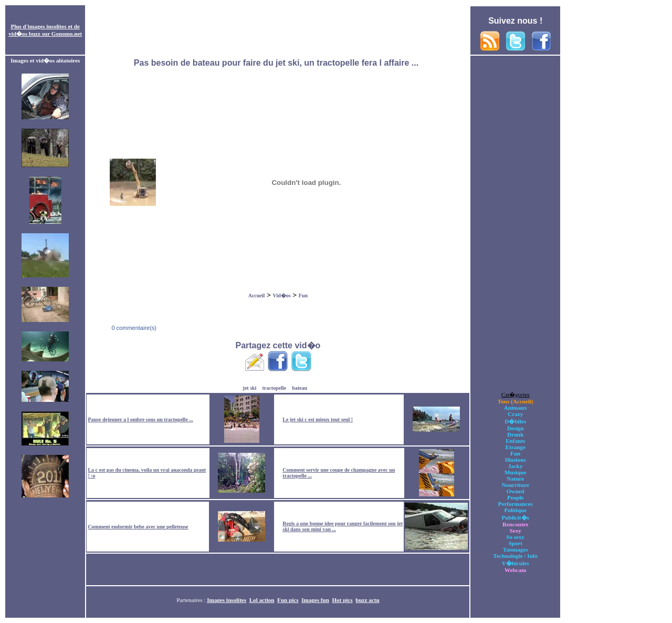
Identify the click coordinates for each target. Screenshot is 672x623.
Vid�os (282, 295)
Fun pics (288, 600)
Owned (516, 491)
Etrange (516, 447)
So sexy (515, 537)
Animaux (516, 408)
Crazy (515, 414)
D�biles (515, 421)
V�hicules (516, 563)
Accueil (257, 295)
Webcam (515, 570)
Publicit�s (516, 517)
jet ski (250, 388)
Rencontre (515, 524)
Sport (515, 543)
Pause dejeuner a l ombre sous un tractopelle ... (140, 419)
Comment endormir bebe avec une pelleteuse (138, 527)
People (515, 497)
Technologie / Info (515, 556)
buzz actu (367, 600)
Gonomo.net (67, 34)
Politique (515, 510)
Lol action (262, 600)
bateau (300, 388)
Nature (515, 479)
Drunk (516, 434)
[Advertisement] (278, 30)
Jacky (516, 466)
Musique (515, 472)
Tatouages (516, 549)
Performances (516, 504)
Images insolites (227, 600)
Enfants (515, 441)
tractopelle (275, 388)
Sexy (516, 531)
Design (516, 428)
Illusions (516, 460)
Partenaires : (192, 600)
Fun (303, 295)
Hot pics (342, 600)
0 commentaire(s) (133, 328)
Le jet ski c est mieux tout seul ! (318, 419)
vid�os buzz (24, 34)
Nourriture (516, 485)
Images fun (315, 600)
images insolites (47, 26)
